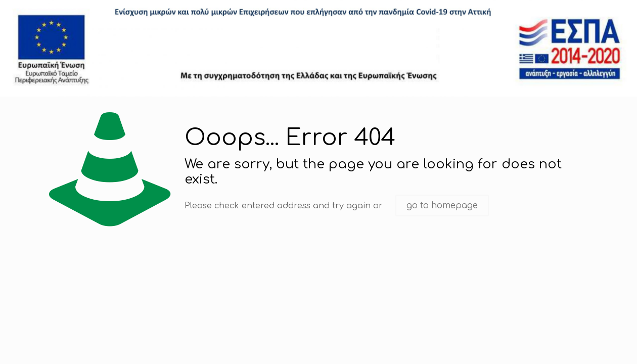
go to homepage (442, 206)
